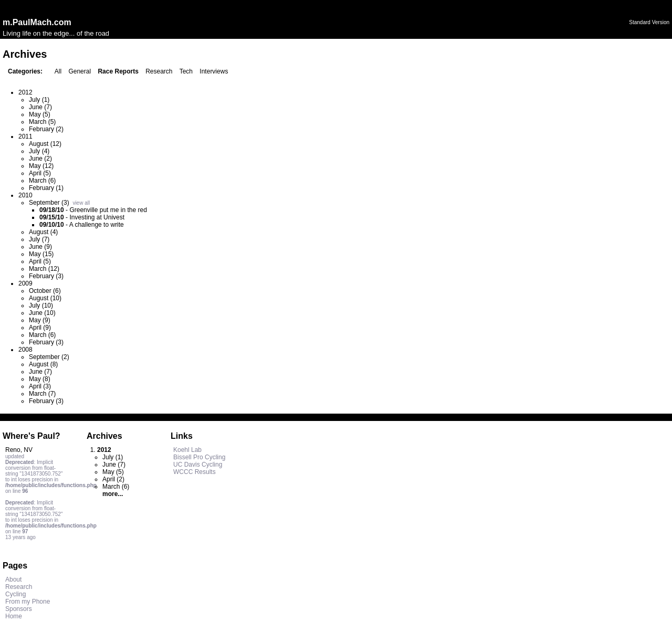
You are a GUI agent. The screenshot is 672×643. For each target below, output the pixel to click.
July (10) (41, 305)
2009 (25, 283)
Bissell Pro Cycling (199, 457)
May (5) (40, 114)
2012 (25, 92)
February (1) (46, 188)
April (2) (113, 479)
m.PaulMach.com (37, 22)
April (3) (40, 386)
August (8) (43, 364)
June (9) (40, 247)
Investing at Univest (97, 217)
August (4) (43, 232)
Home (14, 616)
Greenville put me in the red (108, 210)
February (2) (46, 129)
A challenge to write (97, 225)
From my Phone (28, 602)
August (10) (45, 298)
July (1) (39, 100)
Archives (104, 436)
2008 (25, 350)
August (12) (45, 144)
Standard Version (649, 22)
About (13, 579)
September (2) (49, 357)
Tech (186, 71)
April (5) (40, 173)
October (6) (45, 291)
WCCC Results (195, 472)
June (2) (40, 159)
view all (81, 203)
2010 (25, 195)
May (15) (41, 254)
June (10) (42, 313)
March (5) (42, 122)
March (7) (42, 394)
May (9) (40, 320)
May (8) (40, 379)
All (58, 71)
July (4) (39, 151)
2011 (25, 136)
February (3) (46, 276)
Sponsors (19, 609)
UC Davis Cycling (198, 465)
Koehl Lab (187, 450)
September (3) (49, 203)
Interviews (214, 71)
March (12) (44, 269)
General (80, 71)
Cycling (15, 594)
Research (159, 71)
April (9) (40, 328)
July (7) (39, 239)
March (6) (42, 181)
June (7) (40, 107)
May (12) (41, 166)
